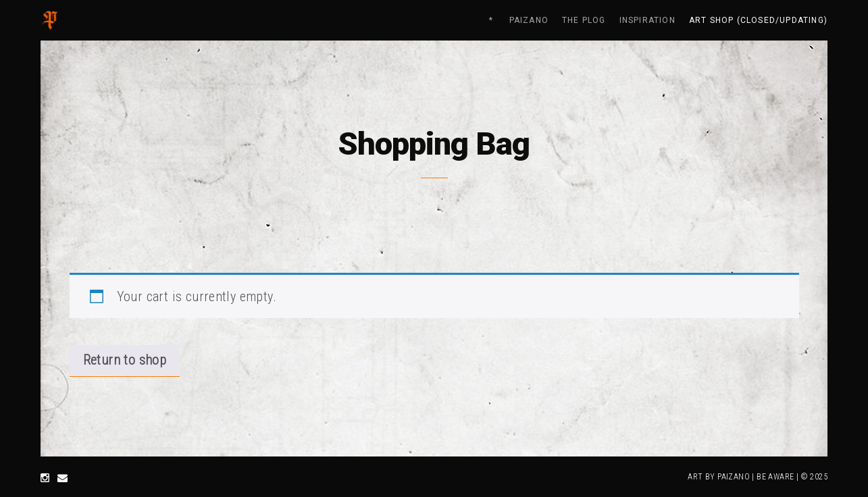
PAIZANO (529, 20)
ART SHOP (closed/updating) (758, 20)
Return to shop (125, 360)
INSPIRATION (647, 20)
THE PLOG (584, 20)
